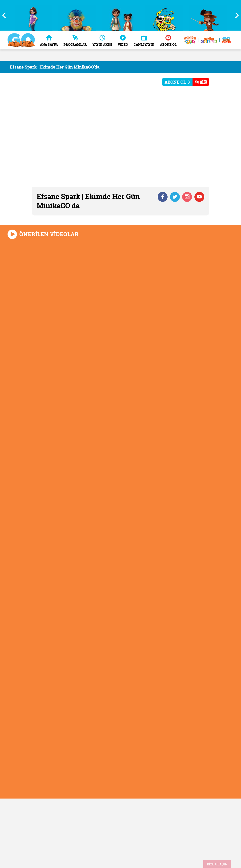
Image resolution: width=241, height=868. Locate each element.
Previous (6, 15)
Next (235, 15)
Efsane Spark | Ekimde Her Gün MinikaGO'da (55, 67)
